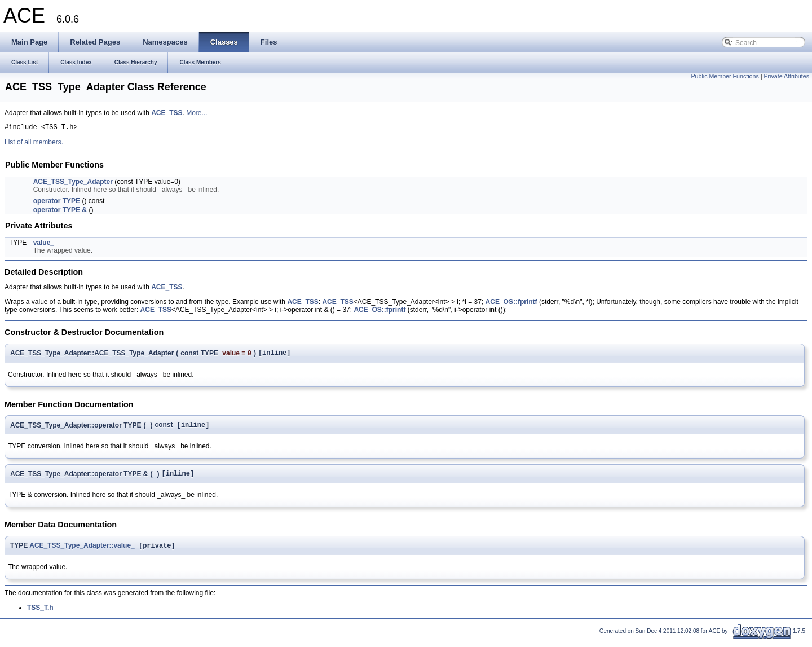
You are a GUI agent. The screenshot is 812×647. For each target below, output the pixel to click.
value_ (44, 244)
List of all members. (34, 144)
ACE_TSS (167, 113)
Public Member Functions (725, 76)
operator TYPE (57, 203)
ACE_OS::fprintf (511, 303)
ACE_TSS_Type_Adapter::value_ (82, 552)
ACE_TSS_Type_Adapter (73, 183)
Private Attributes (786, 76)
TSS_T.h (40, 614)
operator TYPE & (60, 212)
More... (197, 113)
